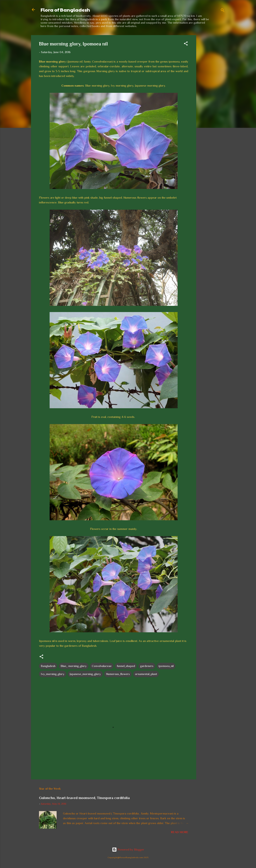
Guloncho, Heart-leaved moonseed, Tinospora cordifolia (84, 798)
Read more (180, 832)
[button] (186, 44)
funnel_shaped (126, 666)
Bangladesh (48, 666)
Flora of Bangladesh (65, 10)
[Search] (223, 11)
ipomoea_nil (166, 666)
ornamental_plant (146, 674)
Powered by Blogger (128, 849)
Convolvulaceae (102, 666)
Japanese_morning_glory (85, 674)
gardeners (147, 666)
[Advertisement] (212, 95)
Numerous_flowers (118, 674)
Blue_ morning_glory (74, 666)
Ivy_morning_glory (53, 674)
